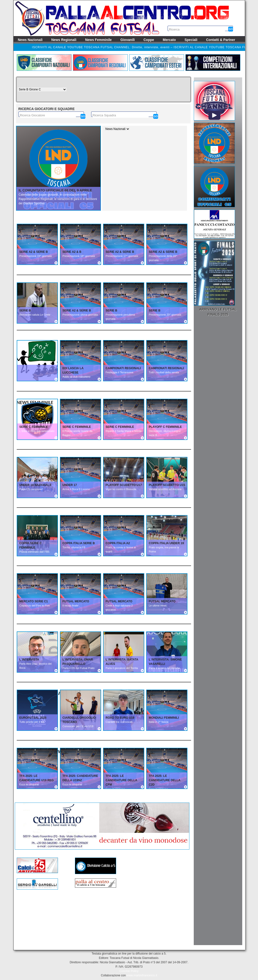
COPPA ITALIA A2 (118, 543)
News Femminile (98, 40)
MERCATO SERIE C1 (34, 601)
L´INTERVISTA (29, 660)
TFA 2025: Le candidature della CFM (121, 780)
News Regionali (64, 40)
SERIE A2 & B (72, 252)
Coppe (149, 40)
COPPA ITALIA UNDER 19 (166, 543)
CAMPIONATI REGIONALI (123, 368)
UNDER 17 (70, 485)
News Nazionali (30, 40)
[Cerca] (83, 116)
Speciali (191, 40)
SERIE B (25, 311)
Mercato (169, 40)
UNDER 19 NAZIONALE (36, 485)
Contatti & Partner (221, 40)
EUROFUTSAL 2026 (33, 718)
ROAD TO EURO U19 (120, 718)
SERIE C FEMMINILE (34, 427)
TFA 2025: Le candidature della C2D (165, 780)
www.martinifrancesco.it (142, 975)
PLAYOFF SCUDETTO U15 (167, 485)
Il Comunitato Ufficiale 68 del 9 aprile (55, 190)
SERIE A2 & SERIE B (34, 252)
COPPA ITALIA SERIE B (79, 543)
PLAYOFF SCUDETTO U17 (124, 485)
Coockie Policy (129, 971)
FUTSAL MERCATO (76, 601)
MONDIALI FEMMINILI (164, 718)
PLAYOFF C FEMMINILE (165, 427)
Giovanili (128, 40)
